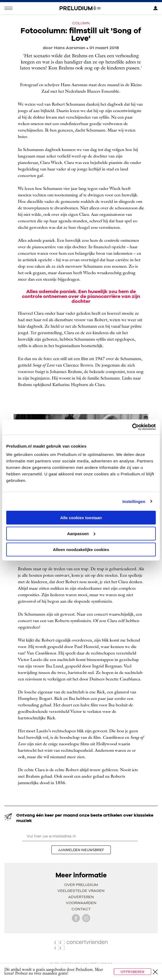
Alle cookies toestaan (81, 518)
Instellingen (134, 501)
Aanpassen (81, 533)
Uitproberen (132, 972)
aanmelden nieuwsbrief (81, 850)
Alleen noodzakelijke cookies (81, 549)
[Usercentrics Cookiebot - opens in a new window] (132, 427)
